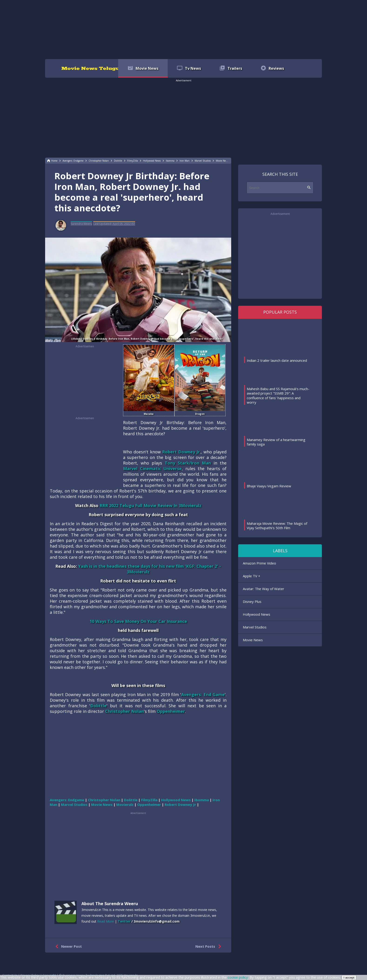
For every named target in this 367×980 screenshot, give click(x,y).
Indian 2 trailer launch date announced (277, 360)
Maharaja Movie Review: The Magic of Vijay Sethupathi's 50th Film (277, 526)
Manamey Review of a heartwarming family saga (276, 442)
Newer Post (68, 947)
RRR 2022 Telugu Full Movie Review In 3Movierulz (150, 505)
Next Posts (209, 947)
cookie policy (238, 977)
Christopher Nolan (124, 711)
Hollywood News (257, 614)
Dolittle (98, 706)
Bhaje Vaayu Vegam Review (269, 486)
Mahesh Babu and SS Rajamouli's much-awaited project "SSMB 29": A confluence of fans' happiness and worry (278, 396)
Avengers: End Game (203, 694)
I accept (349, 978)
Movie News (253, 640)
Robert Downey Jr (181, 452)
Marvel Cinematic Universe (152, 468)
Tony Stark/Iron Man (188, 463)
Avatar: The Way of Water (264, 589)
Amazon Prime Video (259, 563)
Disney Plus (252, 601)
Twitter (124, 921)
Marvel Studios (255, 627)
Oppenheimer (171, 711)
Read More (106, 921)
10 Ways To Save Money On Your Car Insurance (138, 621)
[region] (183, 29)
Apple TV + (252, 576)
